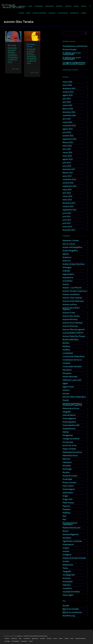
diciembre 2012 (69, 230)
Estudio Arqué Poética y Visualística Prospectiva (72, 404)
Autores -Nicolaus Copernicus (75, 291)
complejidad (68, 353)
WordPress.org (69, 616)
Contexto (66, 363)
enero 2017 (67, 176)
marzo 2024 (67, 122)
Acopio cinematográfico (72, 247)
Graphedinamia (69, 429)
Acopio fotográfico (70, 251)
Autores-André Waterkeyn (73, 301)
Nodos (28, 13)
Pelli (64, 516)
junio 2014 (67, 220)
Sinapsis (84, 6)
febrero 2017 (68, 173)
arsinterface (68, 281)
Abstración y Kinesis (71, 241)
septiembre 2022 (69, 139)
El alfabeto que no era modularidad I (72, 54)
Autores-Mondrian (70, 319)
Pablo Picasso (68, 503)
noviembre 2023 (69, 126)
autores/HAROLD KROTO (73, 333)
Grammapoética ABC (71, 425)
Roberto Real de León (72, 528)
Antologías (52, 13)
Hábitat (66, 432)
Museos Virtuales (70, 50)
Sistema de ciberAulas (40, 13)
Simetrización (68, 545)
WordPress (27, 636)
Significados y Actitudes (72, 541)
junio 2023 (67, 132)
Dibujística (67, 373)
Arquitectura (68, 278)
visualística (67, 588)
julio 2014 (67, 217)
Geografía (67, 412)
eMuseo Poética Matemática (74, 397)
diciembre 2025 (69, 89)
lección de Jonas (69, 445)
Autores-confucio (70, 305)
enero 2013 (67, 227)
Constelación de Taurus (72, 360)
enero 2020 (67, 156)
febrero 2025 (68, 109)
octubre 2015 (68, 206)
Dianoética (67, 370)
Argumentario (49, 6)
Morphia (66, 472)
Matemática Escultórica (72, 452)
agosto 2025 (68, 95)
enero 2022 (67, 146)
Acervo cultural (69, 244)
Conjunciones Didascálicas (74, 356)
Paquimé (66, 506)
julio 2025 (67, 99)
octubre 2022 (68, 136)
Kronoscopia (68, 442)
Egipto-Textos (68, 387)
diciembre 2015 (69, 203)
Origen (65, 496)
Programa (7, 638)
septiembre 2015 (69, 210)
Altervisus (67, 261)
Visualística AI (74, 13)
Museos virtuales (69, 483)
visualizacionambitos (71, 592)
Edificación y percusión (72, 380)
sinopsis (66, 551)
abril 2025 (67, 102)
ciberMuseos (14, 638)
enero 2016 (67, 200)
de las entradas (71, 609)
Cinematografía (63, 13)
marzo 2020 (67, 153)
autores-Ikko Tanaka (71, 316)
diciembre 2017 (69, 169)
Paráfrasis (67, 513)
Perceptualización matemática (70, 524)
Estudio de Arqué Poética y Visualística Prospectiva (13, 53)
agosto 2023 (68, 129)
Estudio (66, 400)
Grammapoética (69, 422)
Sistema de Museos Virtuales (74, 558)
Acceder (66, 606)
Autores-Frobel (69, 313)
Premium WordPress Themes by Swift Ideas (38, 636)
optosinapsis (68, 493)
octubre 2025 (68, 92)
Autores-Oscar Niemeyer (73, 323)
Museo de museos (70, 476)
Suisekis (66, 561)
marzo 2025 (67, 105)
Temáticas (68, 6)
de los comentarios (72, 612)
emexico (66, 390)
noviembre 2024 (69, 116)
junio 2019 (67, 166)
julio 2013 (67, 223)
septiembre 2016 (69, 186)
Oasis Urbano (68, 486)
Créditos (84, 13)
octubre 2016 (68, 183)
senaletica (67, 538)
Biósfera (66, 343)
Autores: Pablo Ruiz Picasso (74, 336)
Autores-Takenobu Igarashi (74, 330)
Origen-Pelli (68, 499)
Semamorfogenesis (71, 534)
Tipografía (67, 572)
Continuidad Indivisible (72, 367)
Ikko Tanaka (12, 45)
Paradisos (67, 509)
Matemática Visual (70, 456)
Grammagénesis (69, 419)
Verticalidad (68, 582)
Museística (59, 6)
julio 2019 (67, 163)
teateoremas (68, 565)
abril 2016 (67, 193)
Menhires (66, 459)
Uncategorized (69, 575)
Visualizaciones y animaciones (75, 46)
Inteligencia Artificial (71, 439)
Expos (30, 6)
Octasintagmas (69, 489)
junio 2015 (67, 213)
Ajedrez (66, 254)
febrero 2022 (68, 142)
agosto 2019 (68, 159)
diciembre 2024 (69, 112)
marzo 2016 (67, 196)
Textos (65, 568)
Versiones (67, 578)
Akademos (67, 257)
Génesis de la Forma (71, 408)
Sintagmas (67, 555)
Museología (67, 479)
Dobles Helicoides (70, 377)
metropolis (67, 462)
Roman (66, 531)
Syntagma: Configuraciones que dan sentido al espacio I (74, 63)
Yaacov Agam (68, 595)
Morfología (67, 469)
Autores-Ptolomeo (70, 326)
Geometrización (69, 415)
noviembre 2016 (69, 179)
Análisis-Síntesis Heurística (74, 264)
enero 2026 (67, 85)
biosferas (66, 350)
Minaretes (67, 466)
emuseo (66, 394)
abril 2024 (67, 119)
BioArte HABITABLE (71, 340)
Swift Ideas (19, 636)
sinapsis (66, 548)
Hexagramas (68, 435)
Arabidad (66, 271)
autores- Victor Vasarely (72, 298)
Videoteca (67, 585)
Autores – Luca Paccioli (72, 288)
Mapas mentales (69, 449)
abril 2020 (67, 149)
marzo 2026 (67, 82)
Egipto (65, 383)
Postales (21, 13)
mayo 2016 (67, 190)
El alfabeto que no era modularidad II (72, 58)
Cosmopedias (39, 6)
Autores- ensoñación (71, 294)
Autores (76, 6)
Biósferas (66, 346)
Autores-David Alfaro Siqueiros (71, 309)
